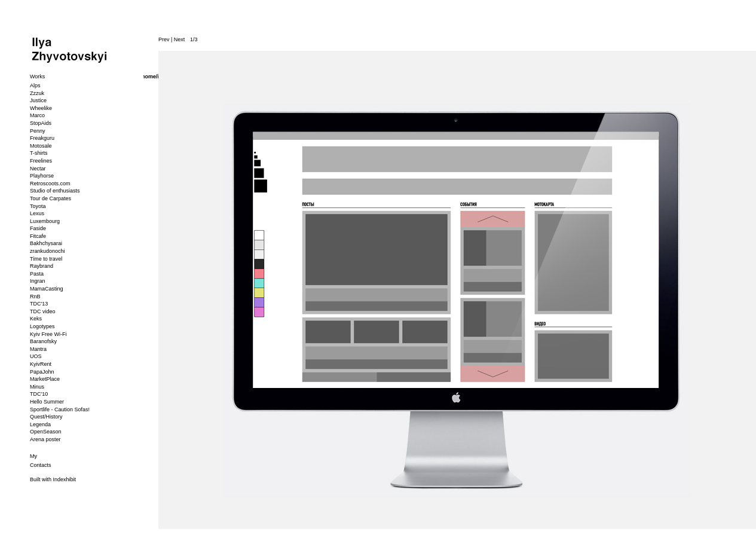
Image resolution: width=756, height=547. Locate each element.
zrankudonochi (48, 251)
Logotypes (42, 326)
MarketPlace (45, 379)
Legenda (40, 424)
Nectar (38, 169)
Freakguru (42, 138)
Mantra (38, 349)
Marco (37, 115)
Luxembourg (45, 221)
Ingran (38, 281)
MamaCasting (47, 289)
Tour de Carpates (50, 198)
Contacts (41, 465)
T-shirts (39, 153)
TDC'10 (39, 394)
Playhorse (42, 176)
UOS (36, 356)
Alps (35, 85)
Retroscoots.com (50, 184)
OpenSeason (46, 432)
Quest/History (46, 417)
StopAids (41, 123)
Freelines (41, 161)
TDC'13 (39, 304)
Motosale (41, 146)
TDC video (43, 311)
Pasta (37, 274)
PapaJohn (42, 372)
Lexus (37, 213)
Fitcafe (38, 236)
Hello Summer (47, 402)
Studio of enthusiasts (55, 191)
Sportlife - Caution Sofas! (60, 410)
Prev (164, 39)
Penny (38, 131)
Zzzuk (37, 93)
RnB (35, 297)
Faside (38, 228)
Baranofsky (43, 341)
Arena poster (45, 439)
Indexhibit (65, 479)
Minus (37, 387)
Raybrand (42, 266)
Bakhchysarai (46, 243)
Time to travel (46, 259)
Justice (38, 100)
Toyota (38, 206)
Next (180, 39)
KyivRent (41, 364)
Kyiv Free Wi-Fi (48, 334)
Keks (36, 319)
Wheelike (41, 108)
